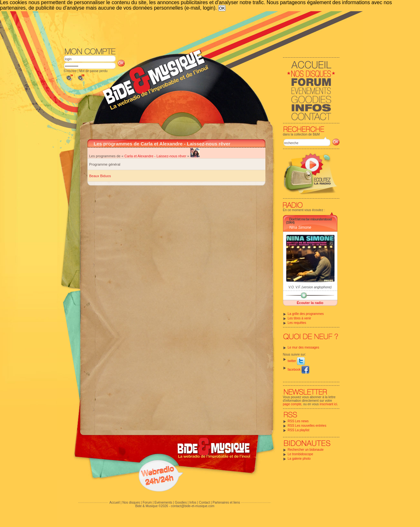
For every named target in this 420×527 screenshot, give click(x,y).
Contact (204, 502)
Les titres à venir (299, 318)
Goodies (181, 502)
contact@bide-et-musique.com (193, 506)
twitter (296, 361)
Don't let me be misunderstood (311, 219)
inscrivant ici (328, 404)
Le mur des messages (303, 347)
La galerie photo (299, 459)
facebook (299, 370)
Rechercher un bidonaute (306, 450)
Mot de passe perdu (93, 71)
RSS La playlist (299, 430)
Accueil (115, 502)
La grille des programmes (306, 314)
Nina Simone (300, 227)
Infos (193, 502)
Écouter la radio (310, 303)
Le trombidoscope (301, 454)
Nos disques (131, 502)
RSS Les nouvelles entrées (307, 426)
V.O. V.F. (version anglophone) (310, 287)
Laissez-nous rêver (171, 156)
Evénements (163, 502)
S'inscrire (70, 71)
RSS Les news (298, 421)
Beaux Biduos (100, 176)
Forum (147, 502)
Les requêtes (297, 323)
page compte (292, 404)
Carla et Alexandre (139, 156)
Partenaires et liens (226, 502)
